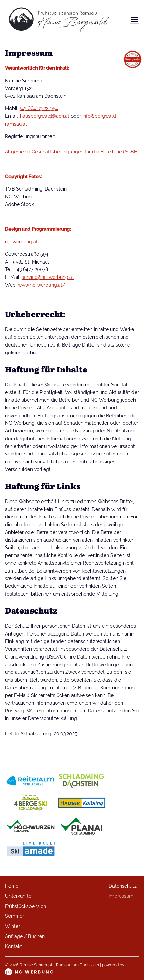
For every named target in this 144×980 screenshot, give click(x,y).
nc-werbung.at (21, 242)
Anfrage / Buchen (25, 936)
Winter (13, 926)
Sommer (15, 916)
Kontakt (14, 946)
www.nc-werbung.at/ (42, 285)
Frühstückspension (26, 906)
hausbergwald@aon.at (45, 116)
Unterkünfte (18, 896)
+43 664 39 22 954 (39, 108)
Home (12, 886)
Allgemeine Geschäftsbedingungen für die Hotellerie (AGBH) (72, 152)
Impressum (121, 896)
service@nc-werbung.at (48, 277)
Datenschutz (123, 886)
